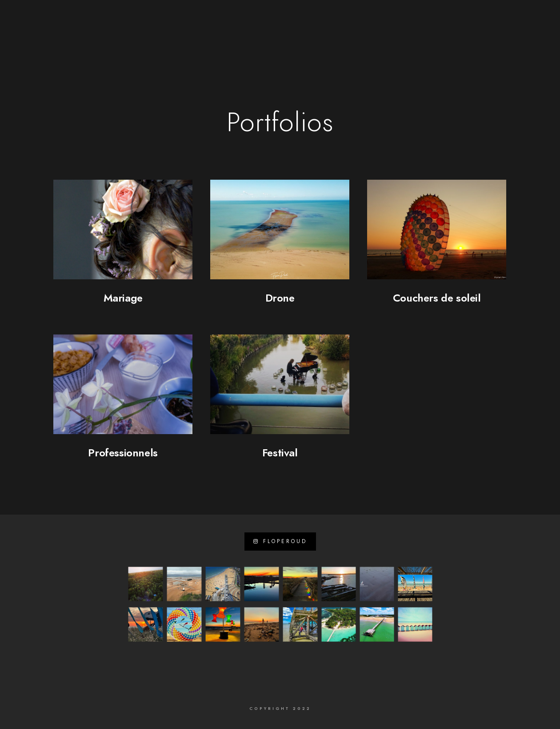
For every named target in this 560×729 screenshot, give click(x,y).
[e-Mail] (195, 18)
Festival (280, 453)
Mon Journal (463, 36)
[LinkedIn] (163, 18)
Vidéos (336, 36)
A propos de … (183, 36)
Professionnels (123, 453)
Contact (515, 36)
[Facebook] (148, 18)
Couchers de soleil (437, 298)
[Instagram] (179, 18)
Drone (280, 298)
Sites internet (248, 36)
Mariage (123, 298)
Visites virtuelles (394, 36)
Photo (299, 36)
